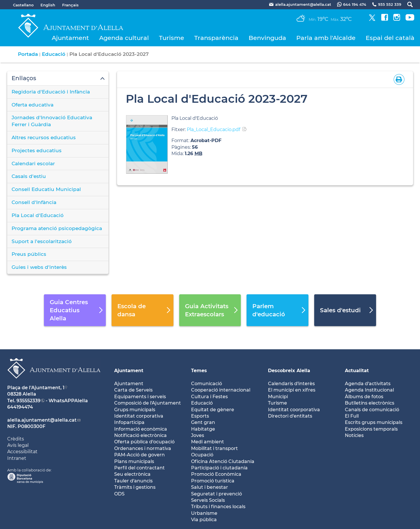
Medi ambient (208, 442)
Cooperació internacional (221, 390)
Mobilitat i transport (214, 448)
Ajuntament (70, 38)
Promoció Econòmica (216, 474)
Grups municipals (135, 410)
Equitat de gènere (213, 410)
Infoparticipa (129, 422)
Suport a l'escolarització (42, 241)
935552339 (28, 401)
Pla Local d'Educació (38, 215)
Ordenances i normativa (143, 448)
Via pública (204, 520)
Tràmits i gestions (135, 487)
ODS (119, 494)
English (48, 5)
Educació (54, 54)
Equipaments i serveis (140, 397)
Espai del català (390, 38)
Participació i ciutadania (219, 468)
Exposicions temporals (371, 429)
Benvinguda (267, 38)
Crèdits (16, 439)
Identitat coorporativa (294, 410)
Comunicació (207, 384)
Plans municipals (134, 461)
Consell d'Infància (34, 202)
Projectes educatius (37, 150)
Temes (199, 371)
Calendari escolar (33, 164)
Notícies (354, 435)
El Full (352, 416)
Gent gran (203, 422)
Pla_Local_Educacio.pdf (213, 130)
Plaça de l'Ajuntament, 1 (36, 388)
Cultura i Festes (209, 397)
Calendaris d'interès (291, 384)
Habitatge (203, 429)
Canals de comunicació (372, 410)
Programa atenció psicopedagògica (57, 228)
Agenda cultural (124, 38)
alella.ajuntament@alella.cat (42, 420)
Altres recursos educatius (44, 137)
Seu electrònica (132, 474)
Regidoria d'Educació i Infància (51, 92)
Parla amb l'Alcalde (326, 38)
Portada (28, 54)
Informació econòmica (141, 429)
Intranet (17, 458)
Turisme (172, 38)
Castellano (23, 5)
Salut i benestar (210, 487)
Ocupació (202, 455)
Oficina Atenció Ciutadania (223, 461)
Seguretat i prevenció (217, 494)
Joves (198, 435)
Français (70, 5)
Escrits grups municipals (374, 422)
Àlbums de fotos (364, 397)
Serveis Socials (208, 500)
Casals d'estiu (29, 176)
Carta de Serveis (133, 390)
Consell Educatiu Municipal (46, 189)
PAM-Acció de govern (139, 455)
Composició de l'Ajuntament (148, 403)
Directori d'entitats (290, 416)
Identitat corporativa (139, 416)
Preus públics (29, 254)
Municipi (278, 397)
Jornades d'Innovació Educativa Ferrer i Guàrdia (52, 121)
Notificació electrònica (140, 435)
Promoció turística (213, 481)
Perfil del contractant (139, 468)
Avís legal (18, 445)
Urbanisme (204, 513)
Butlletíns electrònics (370, 403)
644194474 (20, 407)
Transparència (216, 38)
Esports (200, 416)
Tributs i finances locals (218, 507)
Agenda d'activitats (368, 384)
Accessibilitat (22, 452)
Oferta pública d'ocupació (144, 442)
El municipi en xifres (292, 390)
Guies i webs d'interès (39, 267)
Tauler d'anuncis (133, 481)
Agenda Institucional (369, 390)
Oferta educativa (33, 105)
